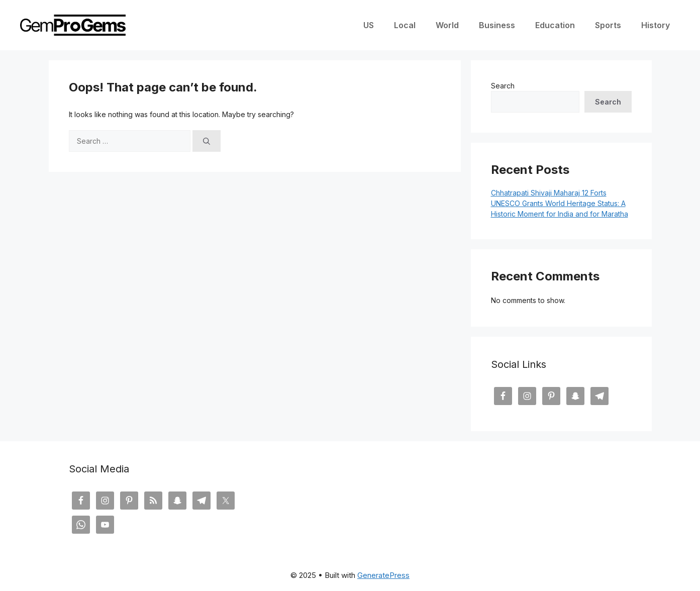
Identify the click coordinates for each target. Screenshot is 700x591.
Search (503, 86)
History (656, 25)
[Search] (207, 141)
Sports (608, 25)
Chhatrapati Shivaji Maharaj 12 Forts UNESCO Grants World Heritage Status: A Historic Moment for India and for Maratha (560, 203)
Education (555, 25)
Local (405, 25)
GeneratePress (383, 575)
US (369, 25)
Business (497, 25)
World (447, 25)
